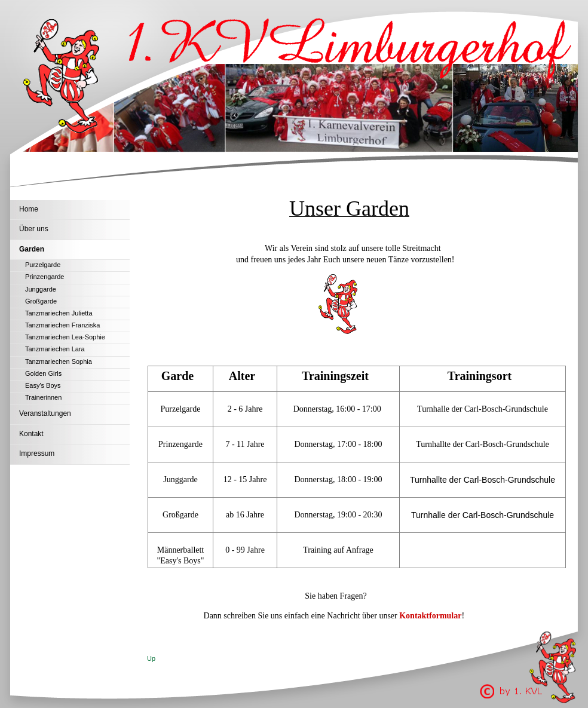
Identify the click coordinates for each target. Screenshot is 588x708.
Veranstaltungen (45, 413)
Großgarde (41, 301)
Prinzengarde (45, 277)
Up (151, 658)
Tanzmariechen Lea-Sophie (65, 337)
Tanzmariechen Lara (55, 349)
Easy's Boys (43, 385)
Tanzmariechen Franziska (62, 325)
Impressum (37, 453)
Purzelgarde (43, 265)
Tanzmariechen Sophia (59, 361)
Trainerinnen (43, 397)
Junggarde (41, 289)
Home (29, 209)
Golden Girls (43, 373)
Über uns (34, 229)
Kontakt (31, 434)
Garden (32, 249)
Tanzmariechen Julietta (59, 313)
